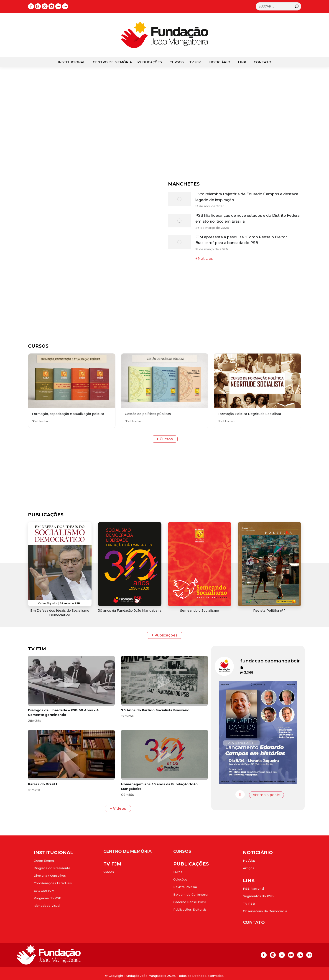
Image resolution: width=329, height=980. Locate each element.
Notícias (249, 860)
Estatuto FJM (44, 891)
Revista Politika (185, 887)
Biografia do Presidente (52, 868)
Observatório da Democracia (265, 911)
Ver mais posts (267, 795)
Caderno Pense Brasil (190, 902)
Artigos (249, 868)
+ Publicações (164, 635)
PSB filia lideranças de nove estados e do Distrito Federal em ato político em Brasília (248, 218)
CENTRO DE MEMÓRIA (128, 851)
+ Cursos (165, 439)
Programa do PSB (48, 898)
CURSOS (182, 851)
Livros (178, 872)
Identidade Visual (47, 906)
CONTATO (254, 922)
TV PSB (249, 904)
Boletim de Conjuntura (190, 894)
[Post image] (179, 199)
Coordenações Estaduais (53, 883)
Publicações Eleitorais (190, 909)
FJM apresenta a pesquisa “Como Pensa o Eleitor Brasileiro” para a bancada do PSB (241, 240)
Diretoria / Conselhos (50, 876)
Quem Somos (44, 860)
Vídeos (109, 872)
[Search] (278, 6)
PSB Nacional (253, 888)
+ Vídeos (118, 808)
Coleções (180, 879)
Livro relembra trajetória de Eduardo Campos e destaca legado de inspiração (247, 197)
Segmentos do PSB (258, 896)
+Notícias (204, 258)
